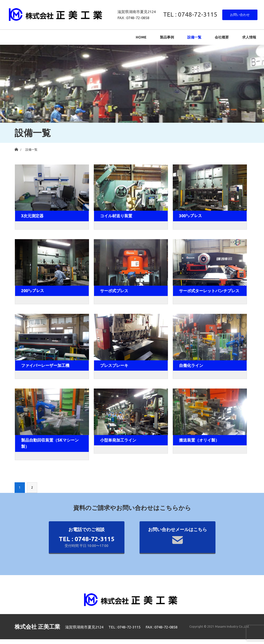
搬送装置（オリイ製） (199, 440)
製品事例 (167, 37)
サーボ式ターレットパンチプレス (209, 291)
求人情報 (249, 37)
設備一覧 (194, 37)
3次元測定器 (32, 216)
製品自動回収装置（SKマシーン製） (50, 443)
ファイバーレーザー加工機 (45, 365)
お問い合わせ (240, 15)
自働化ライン (191, 365)
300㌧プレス (190, 216)
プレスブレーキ (114, 365)
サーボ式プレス (114, 291)
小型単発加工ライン (118, 440)
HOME (141, 37)
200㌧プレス (33, 291)
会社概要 (222, 37)
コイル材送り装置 (116, 216)
